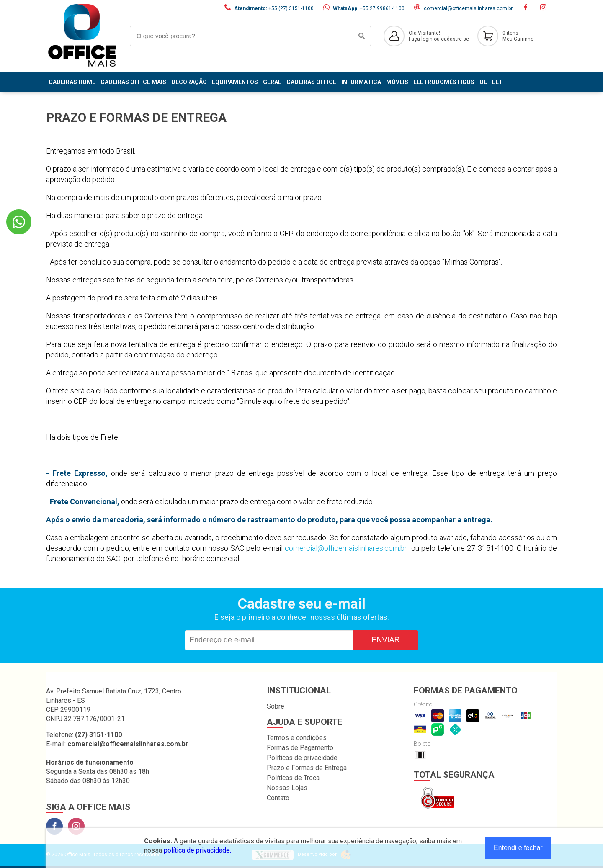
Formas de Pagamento (300, 748)
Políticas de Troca (293, 778)
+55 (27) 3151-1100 (291, 8)
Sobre (276, 706)
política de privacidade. (197, 850)
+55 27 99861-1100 (382, 8)
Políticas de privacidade (302, 758)
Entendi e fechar (518, 848)
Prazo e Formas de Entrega (307, 768)
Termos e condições (297, 738)
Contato (278, 798)
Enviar (385, 640)
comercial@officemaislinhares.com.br (468, 8)
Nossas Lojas (287, 788)
